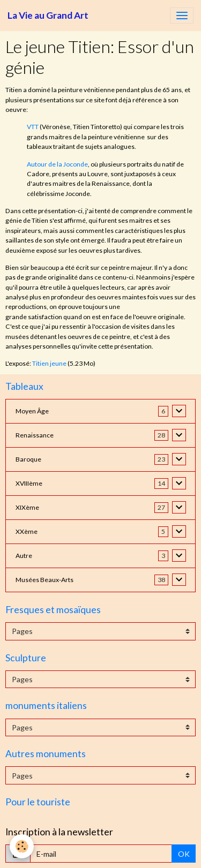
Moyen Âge (32, 411)
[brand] (48, 16)
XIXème (27, 507)
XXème (27, 531)
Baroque (28, 459)
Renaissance (35, 435)
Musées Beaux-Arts (44, 580)
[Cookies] (22, 846)
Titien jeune (49, 363)
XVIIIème (29, 483)
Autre (24, 556)
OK (184, 854)
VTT (33, 127)
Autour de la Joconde (57, 164)
